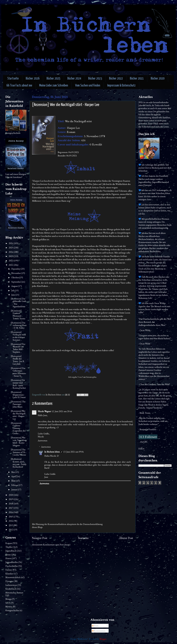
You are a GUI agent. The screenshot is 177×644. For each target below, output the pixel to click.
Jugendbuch (11, 551)
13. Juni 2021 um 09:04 (74, 452)
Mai (13, 472)
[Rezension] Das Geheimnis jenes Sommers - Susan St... (18, 372)
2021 (11, 265)
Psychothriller (12, 566)
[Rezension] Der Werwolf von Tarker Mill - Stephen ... (18, 348)
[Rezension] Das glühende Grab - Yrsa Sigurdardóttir (18, 303)
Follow (141, 449)
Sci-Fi (8, 603)
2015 (11, 517)
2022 (11, 261)
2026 (11, 243)
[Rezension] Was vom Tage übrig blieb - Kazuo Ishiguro (19, 441)
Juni (13, 295)
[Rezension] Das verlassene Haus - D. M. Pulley (19, 325)
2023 (11, 256)
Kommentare (99, 631)
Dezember (16, 269)
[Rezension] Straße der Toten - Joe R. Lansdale (18, 360)
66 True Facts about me (19, 86)
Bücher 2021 (137, 79)
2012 (11, 530)
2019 (11, 499)
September (16, 282)
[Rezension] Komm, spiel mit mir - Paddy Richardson (19, 463)
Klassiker (9, 574)
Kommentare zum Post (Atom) (57, 545)
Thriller (9, 547)
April (14, 476)
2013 (11, 525)
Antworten (43, 441)
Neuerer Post (40, 538)
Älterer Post (126, 538)
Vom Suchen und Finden (88, 86)
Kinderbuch (11, 589)
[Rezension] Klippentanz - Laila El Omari (18, 395)
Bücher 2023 (95, 79)
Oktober (15, 277)
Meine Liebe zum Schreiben (54, 86)
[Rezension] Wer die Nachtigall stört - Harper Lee (18, 415)
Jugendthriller (12, 562)
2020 (11, 495)
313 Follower (148, 437)
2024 (11, 252)
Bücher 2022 (116, 79)
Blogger (103, 639)
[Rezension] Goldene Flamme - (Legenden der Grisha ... (18, 428)
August (15, 286)
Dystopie (9, 581)
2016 (11, 512)
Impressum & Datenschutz (121, 86)
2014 (11, 521)
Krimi (8, 555)
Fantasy (9, 570)
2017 (11, 508)
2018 (11, 504)
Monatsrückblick (13, 577)
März (14, 481)
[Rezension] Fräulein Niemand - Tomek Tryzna (18, 315)
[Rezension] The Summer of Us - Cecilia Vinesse (19, 452)
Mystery (9, 607)
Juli (13, 290)
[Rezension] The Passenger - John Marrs (18, 404)
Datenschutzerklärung (93, 524)
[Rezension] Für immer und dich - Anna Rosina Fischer (18, 384)
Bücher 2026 (33, 79)
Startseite (13, 79)
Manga (8, 599)
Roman (9, 543)
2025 (11, 248)
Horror (8, 558)
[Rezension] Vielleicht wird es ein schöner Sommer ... (18, 336)
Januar (14, 489)
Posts (95, 626)
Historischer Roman (14, 593)
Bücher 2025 (53, 79)
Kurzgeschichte (12, 610)
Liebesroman (11, 585)
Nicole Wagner (44, 411)
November (16, 273)
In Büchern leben (52, 452)
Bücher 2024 (74, 79)
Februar (15, 485)
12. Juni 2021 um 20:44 (62, 411)
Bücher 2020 (158, 79)
